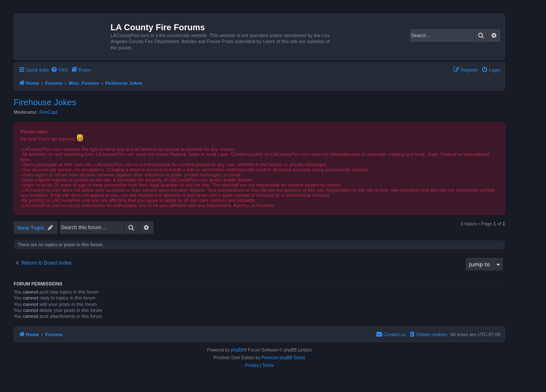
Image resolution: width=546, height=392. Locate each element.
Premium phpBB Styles (283, 358)
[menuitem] (59, 70)
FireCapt (49, 112)
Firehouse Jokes (45, 102)
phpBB (237, 350)
